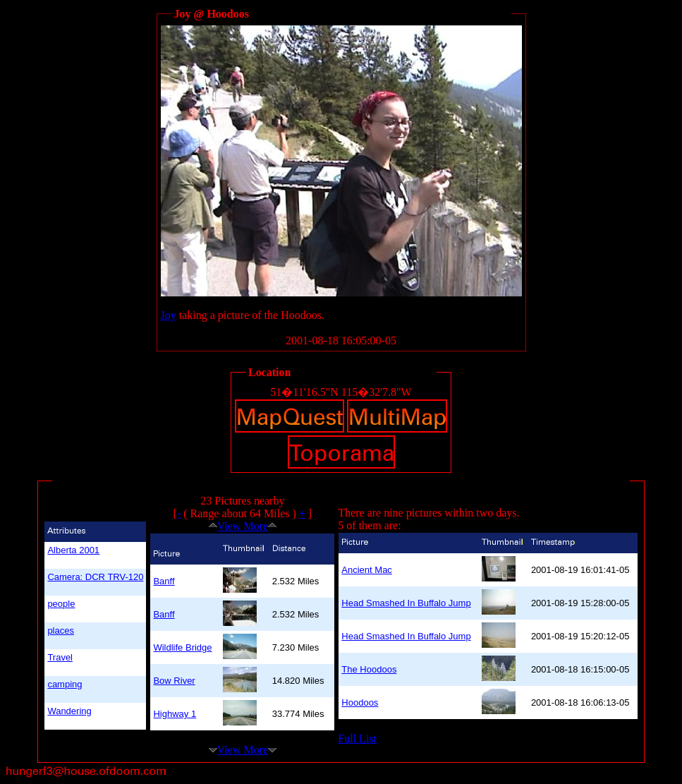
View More (243, 526)
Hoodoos (360, 702)
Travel (60, 657)
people (61, 604)
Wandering (69, 711)
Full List (357, 738)
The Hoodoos (369, 669)
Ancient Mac (367, 570)
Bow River (174, 681)
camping (65, 684)
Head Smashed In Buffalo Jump (406, 603)
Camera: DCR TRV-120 (95, 577)
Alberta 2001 (73, 550)
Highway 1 (175, 714)
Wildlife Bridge (182, 647)
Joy (169, 315)
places (61, 631)
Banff (164, 581)
